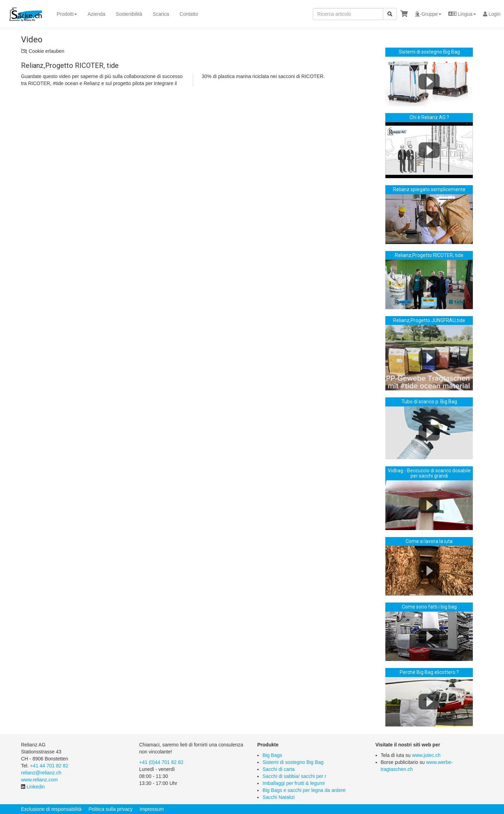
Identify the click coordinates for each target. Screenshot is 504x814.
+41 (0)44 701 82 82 (162, 762)
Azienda (96, 14)
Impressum (152, 809)
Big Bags (272, 755)
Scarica (161, 14)
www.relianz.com (39, 780)
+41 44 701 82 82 (49, 766)
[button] (428, 14)
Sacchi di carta (279, 769)
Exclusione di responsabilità (51, 809)
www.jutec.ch (426, 755)
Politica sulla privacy (111, 809)
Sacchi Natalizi (279, 797)
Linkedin (36, 787)
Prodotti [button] (67, 14)
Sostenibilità (129, 14)
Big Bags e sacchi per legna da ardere (304, 790)
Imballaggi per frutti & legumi (293, 783)
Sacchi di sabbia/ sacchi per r (294, 776)
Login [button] (492, 14)
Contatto (189, 14)
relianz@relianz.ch (41, 773)
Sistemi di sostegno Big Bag (293, 762)
